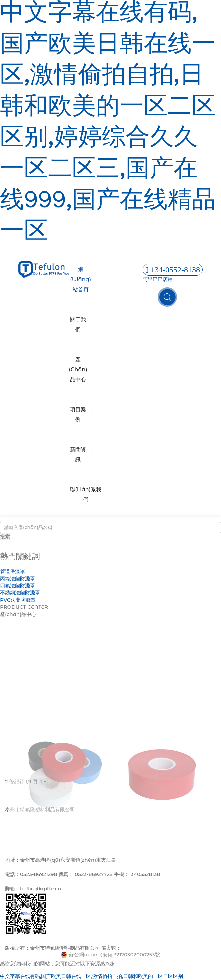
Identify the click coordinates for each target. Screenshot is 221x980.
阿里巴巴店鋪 (158, 279)
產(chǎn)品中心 (78, 370)
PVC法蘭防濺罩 (18, 600)
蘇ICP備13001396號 (144, 948)
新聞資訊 (78, 455)
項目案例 (78, 415)
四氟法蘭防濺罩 (17, 585)
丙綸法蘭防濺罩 (17, 578)
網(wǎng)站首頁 (80, 280)
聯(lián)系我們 (85, 494)
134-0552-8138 (173, 270)
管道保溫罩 (12, 571)
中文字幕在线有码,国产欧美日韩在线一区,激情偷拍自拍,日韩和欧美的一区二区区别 (92, 976)
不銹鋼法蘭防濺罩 (20, 592)
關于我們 (78, 325)
